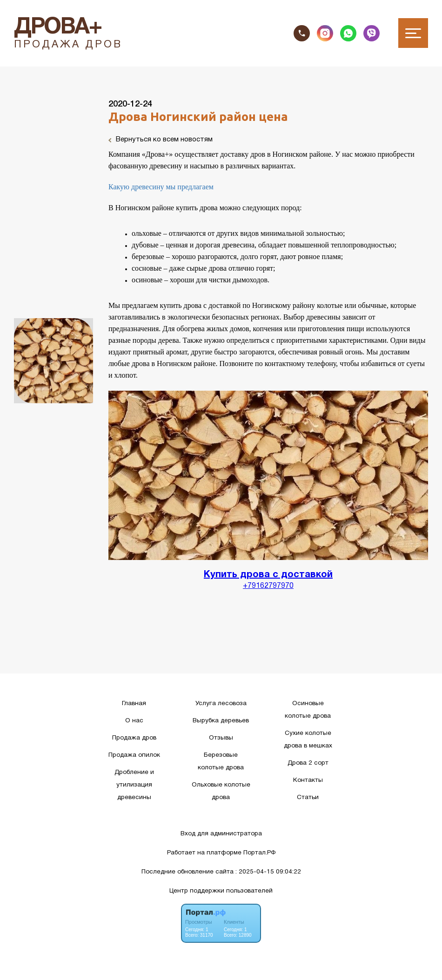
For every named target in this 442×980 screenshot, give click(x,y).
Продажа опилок (134, 755)
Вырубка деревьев (221, 721)
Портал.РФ (259, 853)
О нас (134, 721)
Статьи (308, 797)
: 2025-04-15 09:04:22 (268, 872)
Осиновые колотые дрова (308, 710)
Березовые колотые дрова (221, 761)
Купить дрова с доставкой (268, 575)
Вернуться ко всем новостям (161, 140)
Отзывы (221, 738)
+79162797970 (268, 586)
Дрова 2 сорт (308, 763)
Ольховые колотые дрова (221, 791)
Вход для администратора (221, 834)
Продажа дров (134, 738)
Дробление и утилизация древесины (134, 785)
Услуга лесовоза (221, 703)
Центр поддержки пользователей (221, 891)
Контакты (308, 780)
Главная (134, 703)
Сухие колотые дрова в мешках (308, 740)
